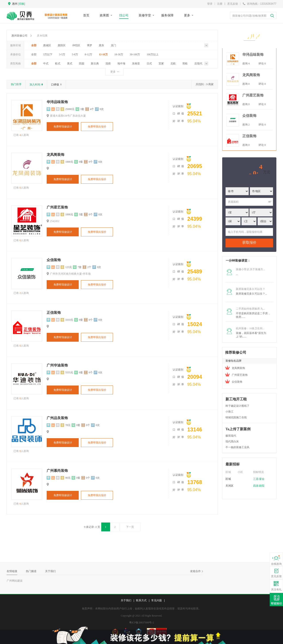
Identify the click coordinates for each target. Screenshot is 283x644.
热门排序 (16, 84)
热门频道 (31, 571)
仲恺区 (76, 45)
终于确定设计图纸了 (237, 406)
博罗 (90, 45)
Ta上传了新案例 (238, 429)
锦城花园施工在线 (236, 417)
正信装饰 (54, 313)
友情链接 (12, 571)
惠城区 (47, 45)
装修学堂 (145, 15)
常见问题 (157, 600)
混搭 (108, 64)
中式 (46, 64)
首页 (86, 15)
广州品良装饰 (57, 418)
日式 (149, 64)
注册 (220, 4)
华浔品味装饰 (57, 102)
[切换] (22, 4)
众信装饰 (54, 260)
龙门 (113, 45)
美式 (70, 64)
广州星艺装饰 (57, 207)
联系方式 (141, 600)
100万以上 (153, 54)
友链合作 (197, 571)
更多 (187, 15)
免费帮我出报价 (97, 127)
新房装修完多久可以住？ (250, 289)
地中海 (121, 64)
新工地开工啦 (236, 399)
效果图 (104, 15)
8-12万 (88, 54)
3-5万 (62, 54)
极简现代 (231, 436)
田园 (82, 64)
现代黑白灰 (232, 442)
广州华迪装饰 (57, 365)
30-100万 (135, 54)
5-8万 (75, 54)
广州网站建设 (15, 581)
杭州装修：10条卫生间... (250, 328)
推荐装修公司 (236, 352)
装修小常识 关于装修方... (250, 269)
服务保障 (167, 15)
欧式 (58, 64)
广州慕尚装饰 (57, 471)
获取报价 (249, 242)
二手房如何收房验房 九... (250, 309)
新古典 (95, 64)
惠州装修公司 (19, 36)
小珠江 (229, 412)
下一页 (131, 527)
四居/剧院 (259, 486)
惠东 (101, 45)
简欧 (185, 64)
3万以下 (48, 54)
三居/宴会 (259, 479)
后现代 (198, 64)
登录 (210, 4)
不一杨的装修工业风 (237, 447)
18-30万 (119, 54)
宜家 (161, 64)
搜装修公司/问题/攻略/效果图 (249, 16)
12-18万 (103, 54)
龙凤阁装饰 (55, 155)
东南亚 (136, 64)
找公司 (124, 15)
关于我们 (50, 571)
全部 (34, 45)
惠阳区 (62, 45)
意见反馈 (233, 4)
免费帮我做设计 (63, 127)
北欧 (173, 64)
